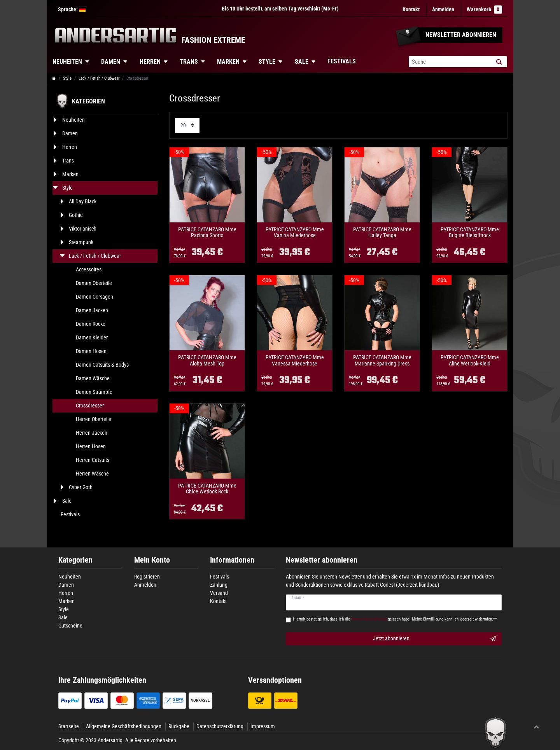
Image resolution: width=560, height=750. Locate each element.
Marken (228, 62)
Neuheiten (67, 62)
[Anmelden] (443, 10)
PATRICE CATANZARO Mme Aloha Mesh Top (207, 360)
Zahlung (219, 585)
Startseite (69, 726)
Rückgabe (179, 726)
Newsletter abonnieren (322, 560)
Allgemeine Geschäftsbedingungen (124, 726)
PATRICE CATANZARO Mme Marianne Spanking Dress (382, 360)
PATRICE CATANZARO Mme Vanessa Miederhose (295, 360)
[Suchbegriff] (450, 62)
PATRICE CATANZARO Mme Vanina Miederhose (295, 233)
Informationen (232, 560)
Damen (111, 62)
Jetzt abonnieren (435, 639)
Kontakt (411, 9)
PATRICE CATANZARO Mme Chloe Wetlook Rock (207, 489)
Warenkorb (484, 10)
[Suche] (499, 62)
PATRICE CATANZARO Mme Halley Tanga (382, 233)
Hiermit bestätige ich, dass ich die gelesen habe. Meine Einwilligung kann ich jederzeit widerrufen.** (395, 619)
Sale (302, 62)
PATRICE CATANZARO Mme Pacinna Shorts (207, 233)
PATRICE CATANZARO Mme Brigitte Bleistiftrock (470, 233)
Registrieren (147, 577)
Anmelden (145, 585)
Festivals (342, 61)
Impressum (263, 726)
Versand (219, 593)
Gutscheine (70, 626)
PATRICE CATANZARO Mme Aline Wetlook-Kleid (470, 360)
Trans (189, 62)
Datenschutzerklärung (220, 726)
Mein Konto (152, 560)
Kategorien (75, 560)
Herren (150, 62)
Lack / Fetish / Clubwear (99, 78)
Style (267, 62)
